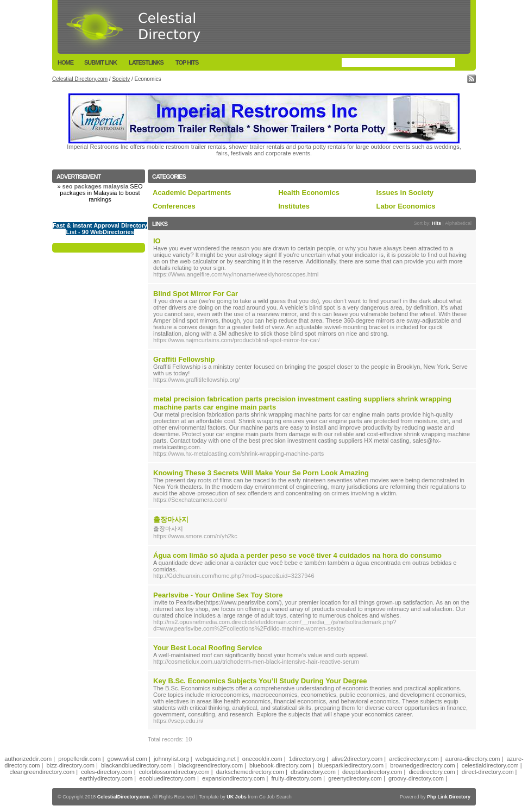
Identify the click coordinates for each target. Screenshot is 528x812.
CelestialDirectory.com (124, 797)
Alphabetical (458, 223)
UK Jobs (237, 797)
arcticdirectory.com (414, 759)
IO (157, 241)
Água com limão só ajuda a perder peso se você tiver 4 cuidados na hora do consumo (297, 555)
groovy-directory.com (416, 778)
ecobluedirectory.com (167, 778)
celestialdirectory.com (490, 765)
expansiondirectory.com (233, 778)
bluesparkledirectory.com (351, 765)
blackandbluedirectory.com (136, 765)
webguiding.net (216, 759)
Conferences (174, 206)
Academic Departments (192, 193)
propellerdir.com (79, 759)
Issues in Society (405, 193)
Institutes (294, 206)
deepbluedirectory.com (372, 772)
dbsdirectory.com (313, 772)
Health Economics (309, 193)
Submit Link (100, 62)
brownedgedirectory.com (423, 765)
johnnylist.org (171, 759)
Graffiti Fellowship (184, 359)
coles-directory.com (107, 772)
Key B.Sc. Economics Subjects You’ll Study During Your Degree (260, 681)
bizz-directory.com (71, 765)
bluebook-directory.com (280, 765)
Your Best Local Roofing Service (208, 648)
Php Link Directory (449, 797)
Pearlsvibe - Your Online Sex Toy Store (218, 595)
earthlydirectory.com (106, 778)
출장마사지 (171, 520)
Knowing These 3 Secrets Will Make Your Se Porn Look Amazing (261, 473)
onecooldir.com (262, 759)
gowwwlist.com (127, 759)
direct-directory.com (488, 772)
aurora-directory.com (473, 759)
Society (121, 79)
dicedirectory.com (432, 772)
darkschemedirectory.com (250, 772)
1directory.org (307, 759)
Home (65, 62)
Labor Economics (406, 206)
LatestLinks (146, 62)
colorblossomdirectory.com (174, 772)
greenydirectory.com (355, 778)
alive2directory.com (357, 759)
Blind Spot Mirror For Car (196, 294)
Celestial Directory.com (80, 79)
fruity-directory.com (296, 778)
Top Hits (187, 62)
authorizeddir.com (28, 759)
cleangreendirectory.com (42, 772)
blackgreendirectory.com (210, 765)
